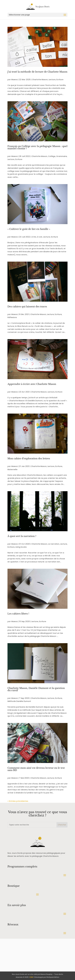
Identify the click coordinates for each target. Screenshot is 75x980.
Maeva (14, 80)
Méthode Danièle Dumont (19, 701)
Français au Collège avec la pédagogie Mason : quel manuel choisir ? (37, 147)
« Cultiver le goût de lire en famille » (29, 229)
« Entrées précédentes (18, 801)
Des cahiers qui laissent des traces (27, 307)
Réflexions (12, 317)
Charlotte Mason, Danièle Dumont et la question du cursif (36, 689)
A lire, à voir (37, 237)
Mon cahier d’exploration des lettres (29, 459)
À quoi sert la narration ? (22, 536)
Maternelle (12, 469)
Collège (52, 156)
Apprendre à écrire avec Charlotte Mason (32, 384)
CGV (31, 977)
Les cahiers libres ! (18, 614)
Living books (21, 547)
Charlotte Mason (40, 80)
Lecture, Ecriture (56, 80)
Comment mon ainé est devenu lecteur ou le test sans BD (36, 769)
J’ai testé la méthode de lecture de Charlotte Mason (37, 72)
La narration (54, 544)
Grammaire (62, 156)
